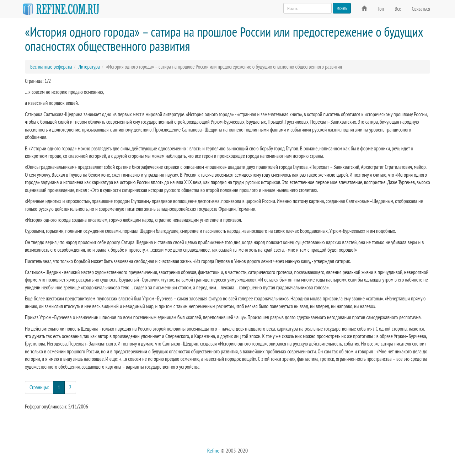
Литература (89, 67)
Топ (381, 9)
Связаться (421, 9)
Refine (213, 450)
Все (398, 9)
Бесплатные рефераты (51, 67)
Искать (342, 8)
